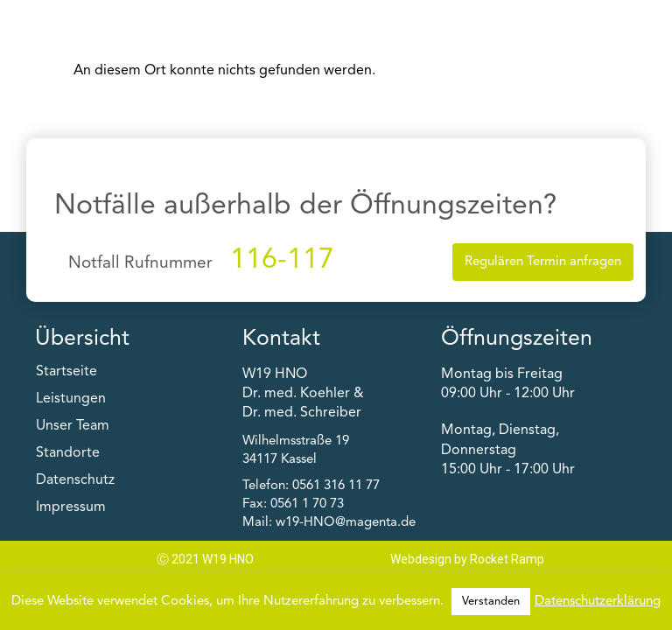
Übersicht (82, 339)
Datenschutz (75, 480)
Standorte (68, 453)
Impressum (71, 507)
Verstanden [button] (491, 602)
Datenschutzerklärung (598, 602)
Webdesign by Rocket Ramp (467, 559)
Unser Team (73, 426)
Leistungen (71, 399)
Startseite (66, 372)
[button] (571, 23)
